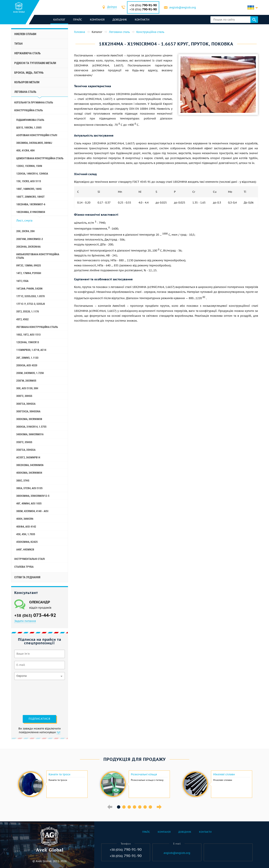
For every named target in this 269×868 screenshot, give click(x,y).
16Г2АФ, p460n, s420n (29, 289)
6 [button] (145, 807)
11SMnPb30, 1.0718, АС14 (31, 350)
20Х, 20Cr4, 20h (25, 231)
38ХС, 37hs (23, 481)
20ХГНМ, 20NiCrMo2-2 (30, 239)
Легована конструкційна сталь (37, 327)
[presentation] (30, 697)
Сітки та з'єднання (27, 577)
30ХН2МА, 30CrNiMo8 (29, 419)
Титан (18, 44)
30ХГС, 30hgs (24, 396)
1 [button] (119, 807)
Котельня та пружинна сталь (34, 102)
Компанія (97, 20)
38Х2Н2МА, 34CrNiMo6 (30, 465)
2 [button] (124, 807)
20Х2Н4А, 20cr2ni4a (28, 247)
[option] (52, 784)
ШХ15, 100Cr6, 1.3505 (29, 128)
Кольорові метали (27, 82)
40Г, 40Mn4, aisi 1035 (29, 503)
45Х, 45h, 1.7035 (26, 534)
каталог (59, 20)
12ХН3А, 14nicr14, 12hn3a (32, 174)
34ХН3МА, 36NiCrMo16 (30, 434)
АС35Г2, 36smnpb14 (28, 457)
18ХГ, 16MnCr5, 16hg (29, 189)
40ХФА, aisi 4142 (26, 527)
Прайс (78, 20)
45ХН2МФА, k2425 (27, 542)
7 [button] (150, 807)
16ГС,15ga (22, 281)
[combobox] (112, 7)
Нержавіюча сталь (27, 53)
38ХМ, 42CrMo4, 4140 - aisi (32, 511)
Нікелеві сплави (25, 34)
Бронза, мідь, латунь (29, 73)
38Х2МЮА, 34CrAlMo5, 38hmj (34, 143)
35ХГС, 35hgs (24, 442)
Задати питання (25, 621)
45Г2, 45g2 (22, 319)
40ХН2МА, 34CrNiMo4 (29, 473)
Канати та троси (59, 774)
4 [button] (134, 807)
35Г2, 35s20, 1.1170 (28, 311)
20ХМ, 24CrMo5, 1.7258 (30, 373)
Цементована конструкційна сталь (40, 158)
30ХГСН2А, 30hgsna (28, 411)
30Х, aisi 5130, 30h (27, 388)
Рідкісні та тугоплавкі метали (35, 63)
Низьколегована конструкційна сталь (38, 256)
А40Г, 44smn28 (25, 549)
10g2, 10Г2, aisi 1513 (28, 335)
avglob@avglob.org (183, 7)
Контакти (142, 20)
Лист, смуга (24, 220)
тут (58, 732)
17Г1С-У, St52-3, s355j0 (31, 304)
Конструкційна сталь (29, 110)
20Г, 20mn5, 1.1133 (27, 358)
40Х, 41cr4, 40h (25, 150)
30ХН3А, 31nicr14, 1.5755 (31, 427)
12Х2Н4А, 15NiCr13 (28, 342)
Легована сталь (25, 92)
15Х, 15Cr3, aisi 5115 (29, 181)
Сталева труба (24, 567)
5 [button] (140, 807)
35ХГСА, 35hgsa (26, 450)
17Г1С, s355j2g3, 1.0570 (30, 296)
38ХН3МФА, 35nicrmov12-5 (33, 496)
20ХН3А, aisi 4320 (27, 365)
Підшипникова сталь (30, 120)
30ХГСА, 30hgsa (26, 404)
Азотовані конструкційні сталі (37, 135)
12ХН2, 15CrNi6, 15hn (29, 166)
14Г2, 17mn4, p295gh (29, 273)
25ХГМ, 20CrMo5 (26, 381)
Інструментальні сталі (30, 559)
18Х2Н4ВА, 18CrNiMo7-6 (31, 204)
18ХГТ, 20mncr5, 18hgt (30, 197)
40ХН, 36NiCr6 (25, 519)
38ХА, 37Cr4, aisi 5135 (29, 488)
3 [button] (129, 807)
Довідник (120, 20)
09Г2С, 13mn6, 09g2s (29, 265)
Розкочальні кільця (144, 774)
